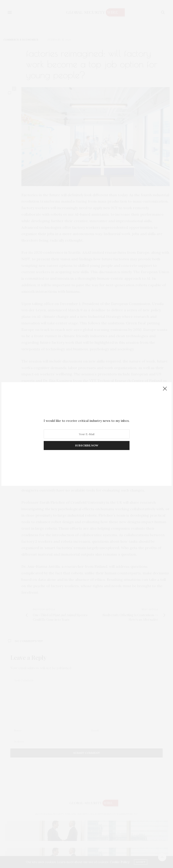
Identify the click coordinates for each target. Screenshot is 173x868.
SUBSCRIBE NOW (87, 445)
